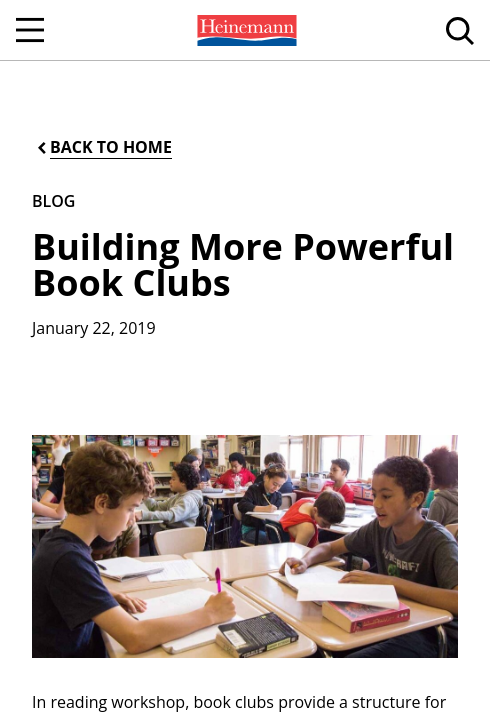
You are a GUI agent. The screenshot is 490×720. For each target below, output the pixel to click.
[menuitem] (245, 30)
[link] (245, 30)
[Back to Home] (103, 147)
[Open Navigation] (30, 30)
